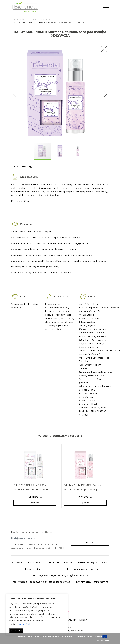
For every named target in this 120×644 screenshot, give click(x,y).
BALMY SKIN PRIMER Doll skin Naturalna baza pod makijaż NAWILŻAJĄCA (83, 489)
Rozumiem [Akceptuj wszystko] (16, 630)
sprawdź (35, 503)
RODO (61, 548)
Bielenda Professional (29, 637)
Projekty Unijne (84, 637)
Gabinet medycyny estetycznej (58, 637)
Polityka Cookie (25, 624)
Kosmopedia (103, 641)
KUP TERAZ (23, 167)
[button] (104, 49)
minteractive (77, 631)
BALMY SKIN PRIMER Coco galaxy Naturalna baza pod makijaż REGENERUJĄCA (31, 489)
